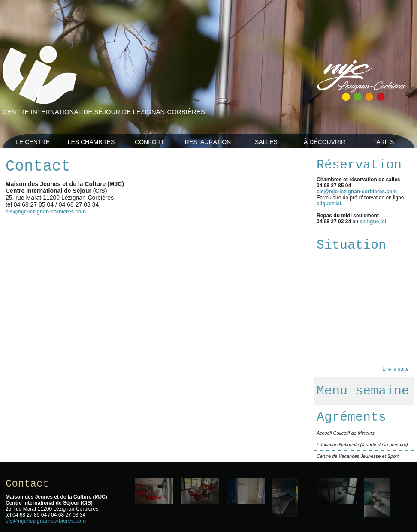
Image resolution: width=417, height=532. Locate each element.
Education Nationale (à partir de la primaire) (362, 445)
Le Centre (33, 142)
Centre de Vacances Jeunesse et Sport (358, 456)
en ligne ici (373, 222)
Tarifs (384, 142)
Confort (150, 142)
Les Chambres (91, 142)
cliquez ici (329, 204)
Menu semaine (363, 391)
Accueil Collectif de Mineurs (346, 433)
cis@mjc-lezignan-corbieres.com (46, 212)
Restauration (208, 142)
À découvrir (325, 142)
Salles (266, 142)
